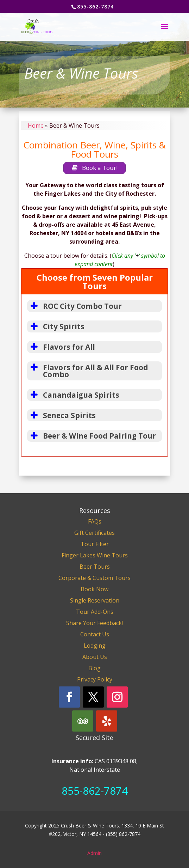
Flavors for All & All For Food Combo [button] (88, 371)
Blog (94, 668)
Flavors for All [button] (61, 347)
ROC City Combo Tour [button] (74, 306)
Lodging (95, 646)
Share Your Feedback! (94, 623)
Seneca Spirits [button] (61, 415)
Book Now (94, 589)
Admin (94, 853)
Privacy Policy (95, 679)
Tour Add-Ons (95, 612)
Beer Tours (95, 567)
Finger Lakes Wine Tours (95, 555)
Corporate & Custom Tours (94, 578)
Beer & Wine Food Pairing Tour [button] (92, 436)
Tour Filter (95, 544)
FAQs (95, 521)
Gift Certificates (94, 533)
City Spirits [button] (56, 326)
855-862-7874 (95, 791)
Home (36, 126)
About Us (95, 657)
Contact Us (95, 634)
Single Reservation (95, 600)
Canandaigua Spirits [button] (73, 395)
